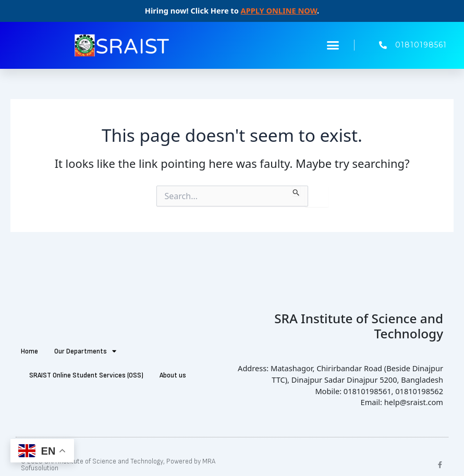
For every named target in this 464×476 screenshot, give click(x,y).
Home (29, 351)
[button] (333, 45)
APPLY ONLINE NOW (279, 10)
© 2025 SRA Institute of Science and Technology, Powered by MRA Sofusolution (118, 465)
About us (173, 375)
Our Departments (85, 351)
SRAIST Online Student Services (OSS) (86, 375)
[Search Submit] (296, 191)
